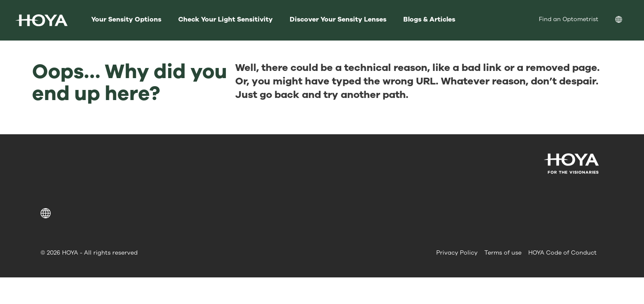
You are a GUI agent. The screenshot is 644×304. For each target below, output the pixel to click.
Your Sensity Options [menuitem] (126, 19)
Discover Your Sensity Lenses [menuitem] (338, 19)
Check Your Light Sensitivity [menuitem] (226, 19)
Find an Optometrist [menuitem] (569, 19)
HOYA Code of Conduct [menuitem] (562, 253)
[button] (47, 213)
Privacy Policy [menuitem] (457, 253)
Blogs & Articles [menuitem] (429, 19)
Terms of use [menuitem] (503, 253)
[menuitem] (625, 20)
